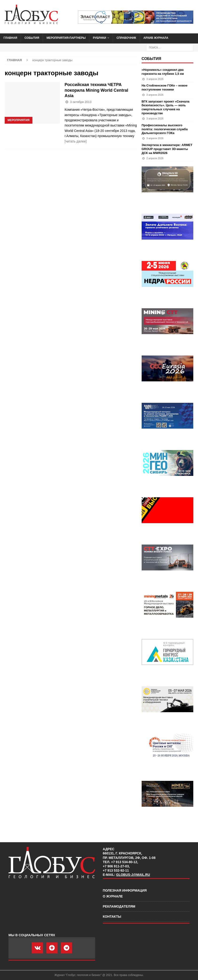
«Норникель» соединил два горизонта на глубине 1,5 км (163, 72)
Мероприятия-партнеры (66, 38)
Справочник (126, 38)
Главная (10, 38)
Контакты (112, 917)
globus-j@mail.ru (133, 875)
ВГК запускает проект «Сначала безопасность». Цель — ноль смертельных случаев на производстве (166, 107)
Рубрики (99, 38)
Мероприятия (19, 120)
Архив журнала (156, 38)
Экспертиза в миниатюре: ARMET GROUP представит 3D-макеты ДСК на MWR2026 (167, 149)
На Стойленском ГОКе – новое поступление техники (165, 87)
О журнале (113, 896)
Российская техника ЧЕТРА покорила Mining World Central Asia (96, 90)
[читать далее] (76, 141)
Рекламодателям (119, 906)
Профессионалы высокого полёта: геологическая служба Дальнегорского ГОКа (165, 129)
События (32, 38)
